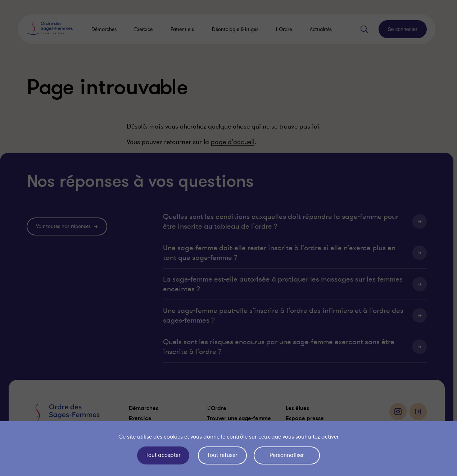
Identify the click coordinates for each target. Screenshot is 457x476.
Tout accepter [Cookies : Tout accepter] (163, 455)
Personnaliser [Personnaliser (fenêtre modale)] (287, 455)
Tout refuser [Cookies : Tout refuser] (222, 455)
